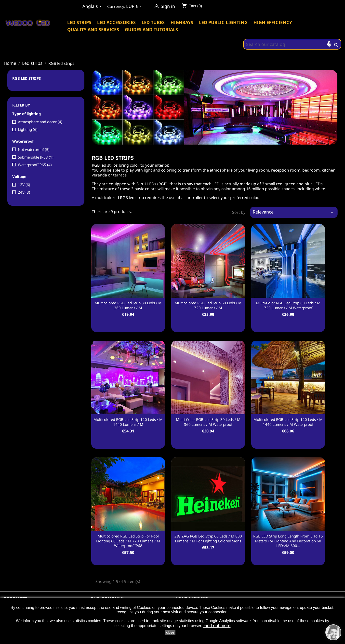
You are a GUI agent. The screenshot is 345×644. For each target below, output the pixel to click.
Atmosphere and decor (40, 122)
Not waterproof (34, 149)
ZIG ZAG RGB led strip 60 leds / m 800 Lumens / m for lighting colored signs (208, 538)
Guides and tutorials (151, 29)
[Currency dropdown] (135, 7)
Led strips (79, 22)
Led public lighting (223, 22)
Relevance (294, 212)
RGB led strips (27, 78)
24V (24, 192)
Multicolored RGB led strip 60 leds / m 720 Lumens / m (208, 305)
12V (24, 185)
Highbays (182, 22)
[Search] (292, 44)
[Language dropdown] (93, 7)
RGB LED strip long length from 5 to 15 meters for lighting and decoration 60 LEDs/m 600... (288, 541)
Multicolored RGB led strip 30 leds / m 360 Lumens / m (128, 305)
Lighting (28, 129)
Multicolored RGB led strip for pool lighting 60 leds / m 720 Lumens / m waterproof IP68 (128, 541)
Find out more (217, 626)
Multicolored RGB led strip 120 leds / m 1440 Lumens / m (128, 422)
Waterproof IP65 (35, 165)
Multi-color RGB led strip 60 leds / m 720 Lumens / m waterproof (288, 305)
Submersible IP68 (36, 157)
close (170, 632)
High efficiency (273, 22)
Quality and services (93, 29)
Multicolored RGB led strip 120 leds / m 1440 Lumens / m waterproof (288, 422)
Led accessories (116, 22)
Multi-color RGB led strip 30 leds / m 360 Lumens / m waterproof (208, 422)
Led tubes (153, 22)
